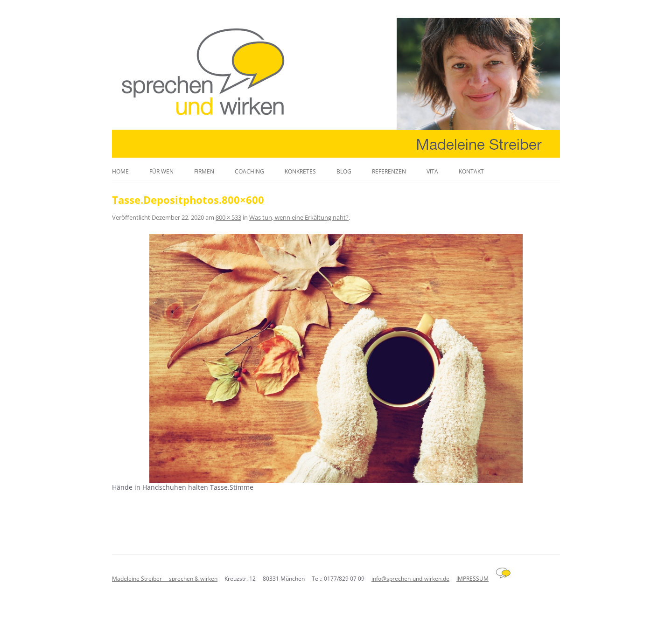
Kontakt (471, 171)
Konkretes (300, 171)
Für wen (161, 171)
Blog (344, 171)
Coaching (249, 171)
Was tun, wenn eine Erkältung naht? (299, 217)
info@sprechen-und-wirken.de (410, 579)
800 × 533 (228, 217)
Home (120, 171)
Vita (432, 171)
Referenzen (389, 171)
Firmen (204, 171)
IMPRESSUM (472, 579)
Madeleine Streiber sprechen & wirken (165, 579)
